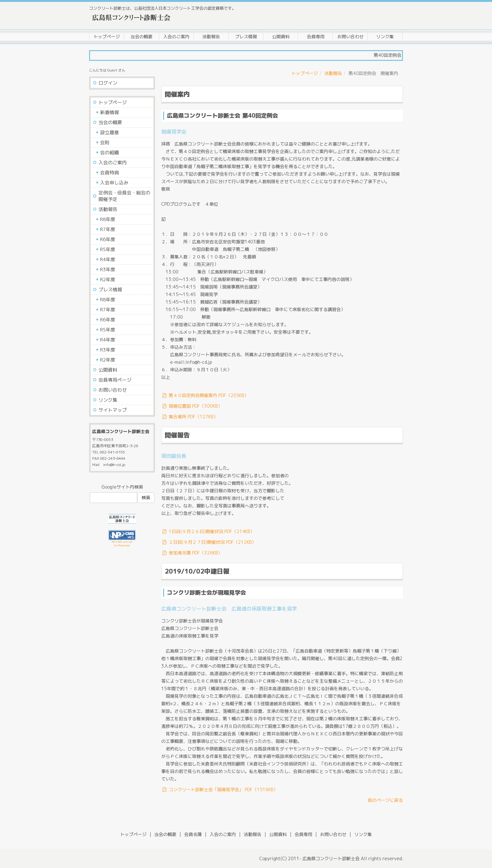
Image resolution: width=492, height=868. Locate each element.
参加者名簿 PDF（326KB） (192, 553)
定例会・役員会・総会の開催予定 (124, 196)
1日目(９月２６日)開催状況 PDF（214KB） (208, 531)
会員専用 (316, 37)
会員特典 (110, 173)
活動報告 (211, 37)
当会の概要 (142, 37)
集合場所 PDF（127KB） (190, 417)
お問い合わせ (350, 37)
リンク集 (385, 37)
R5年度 (108, 249)
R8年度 (108, 219)
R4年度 (108, 259)
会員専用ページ (115, 380)
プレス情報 (246, 37)
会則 (105, 143)
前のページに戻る (385, 800)
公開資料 (281, 37)
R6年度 (108, 239)
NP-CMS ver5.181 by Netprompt (122, 544)
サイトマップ (113, 410)
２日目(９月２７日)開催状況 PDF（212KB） (209, 542)
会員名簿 (193, 834)
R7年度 (108, 229)
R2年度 (108, 280)
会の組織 (110, 153)
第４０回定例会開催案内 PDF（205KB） (205, 395)
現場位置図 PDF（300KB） (192, 406)
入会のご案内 (176, 37)
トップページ (107, 37)
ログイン (108, 83)
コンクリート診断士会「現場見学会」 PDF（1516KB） (219, 789)
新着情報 (110, 112)
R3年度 (108, 270)
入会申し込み (114, 183)
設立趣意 (110, 132)
